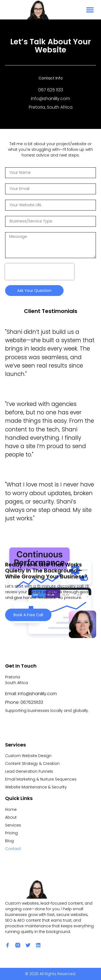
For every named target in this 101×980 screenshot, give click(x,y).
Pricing (11, 833)
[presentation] (40, 272)
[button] (90, 10)
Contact (13, 849)
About (11, 817)
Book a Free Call (28, 615)
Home (11, 809)
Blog (9, 841)
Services (13, 825)
